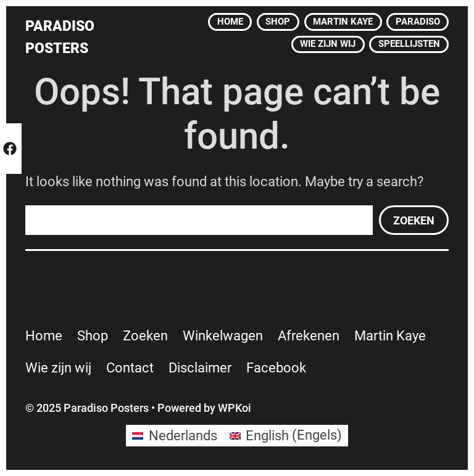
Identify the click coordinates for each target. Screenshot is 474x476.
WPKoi (235, 408)
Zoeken (414, 220)
